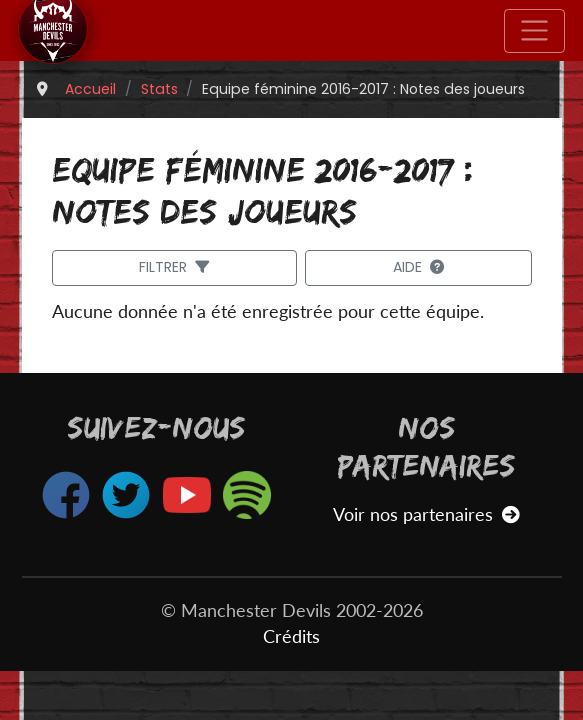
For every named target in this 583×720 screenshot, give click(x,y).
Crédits (291, 636)
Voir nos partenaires (426, 514)
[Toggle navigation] (534, 31)
